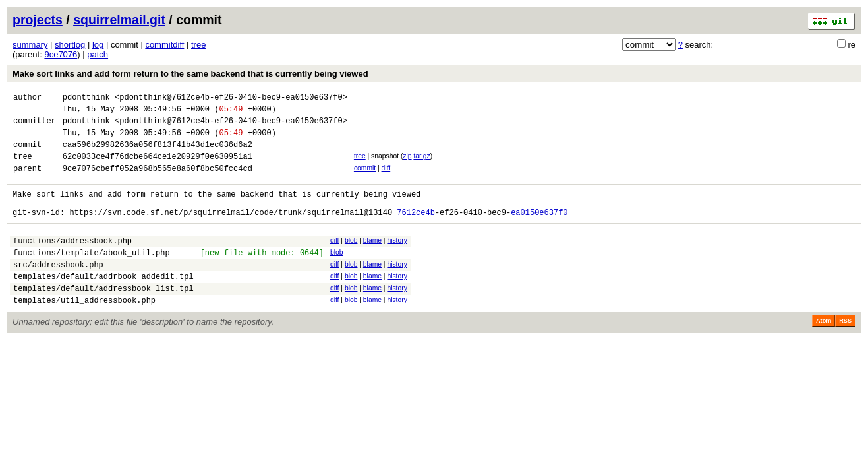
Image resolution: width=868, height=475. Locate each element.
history (397, 260)
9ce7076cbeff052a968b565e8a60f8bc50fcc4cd (158, 182)
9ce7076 (61, 54)
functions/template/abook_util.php (92, 276)
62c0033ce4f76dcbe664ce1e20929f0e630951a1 (158, 168)
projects (38, 20)
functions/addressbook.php (72, 262)
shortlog (70, 45)
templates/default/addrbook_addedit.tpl (103, 304)
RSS (845, 352)
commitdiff (164, 45)
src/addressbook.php (58, 290)
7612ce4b (416, 232)
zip (407, 166)
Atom (824, 352)
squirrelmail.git (119, 20)
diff (386, 180)
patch (98, 54)
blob (351, 260)
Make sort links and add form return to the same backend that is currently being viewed (190, 74)
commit (365, 180)
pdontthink (86, 99)
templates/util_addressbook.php (84, 332)
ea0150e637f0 (539, 232)
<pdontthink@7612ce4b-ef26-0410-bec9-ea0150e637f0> (231, 99)
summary (30, 45)
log (98, 45)
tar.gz (421, 166)
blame (372, 260)
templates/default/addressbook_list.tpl (103, 318)
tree (198, 45)
